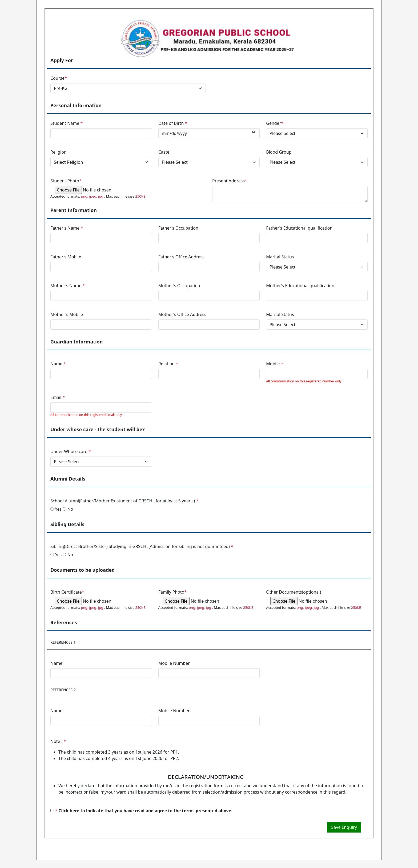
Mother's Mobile (67, 314)
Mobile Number (174, 663)
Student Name (67, 123)
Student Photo (66, 181)
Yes (56, 509)
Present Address (230, 181)
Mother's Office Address (182, 314)
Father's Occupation (178, 228)
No (68, 509)
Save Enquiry (344, 827)
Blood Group (279, 152)
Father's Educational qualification (299, 228)
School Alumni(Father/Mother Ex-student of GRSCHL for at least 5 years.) (124, 501)
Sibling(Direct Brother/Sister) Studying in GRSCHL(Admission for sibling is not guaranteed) (142, 546)
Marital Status (280, 257)
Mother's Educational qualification (300, 286)
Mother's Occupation (179, 286)
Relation (168, 364)
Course (59, 78)
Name (58, 364)
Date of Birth (173, 123)
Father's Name (67, 228)
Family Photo (172, 592)
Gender (275, 123)
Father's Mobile (66, 257)
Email (58, 397)
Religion (59, 152)
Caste (164, 152)
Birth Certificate (67, 592)
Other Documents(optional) (294, 592)
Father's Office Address (181, 257)
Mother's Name (68, 286)
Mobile (275, 364)
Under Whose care (71, 451)
